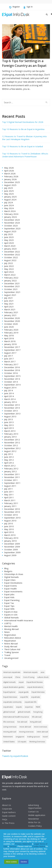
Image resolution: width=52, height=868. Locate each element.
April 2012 (9, 463)
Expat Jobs (9, 594)
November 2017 (12, 347)
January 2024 (10, 217)
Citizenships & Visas (14, 574)
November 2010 (12, 512)
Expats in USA (11, 615)
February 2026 (11, 176)
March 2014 (10, 399)
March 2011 (10, 500)
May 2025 (9, 194)
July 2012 (9, 454)
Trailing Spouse (11, 652)
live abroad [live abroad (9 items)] (22, 722)
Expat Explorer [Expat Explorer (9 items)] (9, 692)
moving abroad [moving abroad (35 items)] (10, 732)
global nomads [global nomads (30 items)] (24, 712)
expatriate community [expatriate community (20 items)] (12, 702)
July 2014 (9, 390)
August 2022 (10, 260)
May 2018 (9, 335)
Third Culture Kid (12, 649)
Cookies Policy (35, 826)
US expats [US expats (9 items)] (22, 742)
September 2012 (12, 448)
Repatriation (10, 641)
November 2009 (12, 547)
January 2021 (10, 315)
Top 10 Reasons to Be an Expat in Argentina (23, 129)
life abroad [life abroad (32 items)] (37, 717)
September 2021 (12, 292)
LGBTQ (8, 623)
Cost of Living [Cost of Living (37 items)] (29, 677)
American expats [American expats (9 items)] (31, 672)
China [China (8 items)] (18, 677)
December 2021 (12, 283)
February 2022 (11, 278)
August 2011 (10, 486)
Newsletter (34, 819)
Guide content (9, 816)
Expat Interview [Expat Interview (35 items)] (38, 692)
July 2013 (9, 419)
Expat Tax (9, 603)
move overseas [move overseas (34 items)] (41, 727)
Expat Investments (13, 591)
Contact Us (33, 811)
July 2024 (9, 202)
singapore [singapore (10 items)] (20, 737)
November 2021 (12, 286)
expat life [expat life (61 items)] (24, 697)
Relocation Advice (13, 638)
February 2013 (11, 434)
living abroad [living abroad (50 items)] (36, 722)
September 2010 (12, 518)
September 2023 (12, 228)
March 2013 (10, 431)
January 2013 (10, 437)
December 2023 (12, 220)
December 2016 (12, 367)
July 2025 (9, 188)
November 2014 (12, 379)
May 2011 (9, 495)
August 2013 (10, 416)
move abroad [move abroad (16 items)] (25, 727)
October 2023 (11, 226)
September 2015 (12, 376)
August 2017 (10, 353)
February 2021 (11, 312)
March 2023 (10, 246)
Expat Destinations (13, 583)
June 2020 (9, 327)
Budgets (8, 571)
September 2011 (12, 483)
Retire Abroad (11, 644)
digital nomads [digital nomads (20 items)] (9, 682)
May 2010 (9, 529)
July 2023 (9, 234)
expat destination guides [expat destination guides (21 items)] (14, 687)
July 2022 (9, 263)
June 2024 (9, 205)
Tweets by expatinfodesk (15, 756)
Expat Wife (9, 609)
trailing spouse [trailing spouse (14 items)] (34, 737)
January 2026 (10, 179)
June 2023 (9, 237)
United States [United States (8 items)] (9, 742)
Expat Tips (9, 606)
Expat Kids (9, 597)
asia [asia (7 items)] (42, 672)
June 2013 (9, 422)
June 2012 (9, 457)
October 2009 (11, 549)
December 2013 (12, 405)
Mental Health (11, 626)
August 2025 (10, 185)
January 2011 (10, 506)
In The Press (8, 823)
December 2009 (12, 544)
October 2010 (11, 515)
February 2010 (11, 538)
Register (14, 7)
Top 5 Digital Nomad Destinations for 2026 (23, 122)
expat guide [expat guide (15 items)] (24, 692)
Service (13, 846)
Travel (7, 655)
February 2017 (11, 364)
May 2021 (9, 304)
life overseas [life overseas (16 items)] (9, 722)
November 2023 (12, 223)
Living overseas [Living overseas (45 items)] (10, 727)
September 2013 (12, 414)
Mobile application (37, 815)
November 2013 (12, 408)
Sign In (28, 7)
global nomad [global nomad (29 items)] (9, 712)
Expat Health (10, 589)
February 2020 (11, 330)
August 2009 (10, 555)
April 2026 (9, 171)
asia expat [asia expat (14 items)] (8, 677)
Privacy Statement (23, 844)
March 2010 (10, 535)
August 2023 (10, 231)
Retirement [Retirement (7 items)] (8, 737)
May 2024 (9, 208)
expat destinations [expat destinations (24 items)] (35, 687)
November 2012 (12, 442)
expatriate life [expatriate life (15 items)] (31, 702)
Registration (10, 635)
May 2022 (9, 269)
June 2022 (9, 266)
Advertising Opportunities (35, 806)
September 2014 (12, 385)
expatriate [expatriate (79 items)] (36, 697)
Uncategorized (11, 658)
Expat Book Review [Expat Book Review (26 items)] (35, 682)
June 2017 (9, 359)
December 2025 (12, 182)
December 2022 (12, 252)
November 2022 (12, 254)
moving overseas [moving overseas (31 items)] (26, 732)
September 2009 (12, 552)
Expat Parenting (12, 600)
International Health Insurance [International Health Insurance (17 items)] (16, 717)
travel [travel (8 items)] (45, 737)
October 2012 (11, 445)
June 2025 (9, 191)
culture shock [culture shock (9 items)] (43, 677)
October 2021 (11, 289)
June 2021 (9, 301)
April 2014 (9, 396)
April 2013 (9, 428)
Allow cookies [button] (11, 862)
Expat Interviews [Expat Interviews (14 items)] (10, 697)
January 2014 (10, 402)
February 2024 (11, 214)
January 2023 (10, 249)
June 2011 (9, 492)
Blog (6, 568)
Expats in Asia (11, 612)
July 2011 (9, 489)
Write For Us (34, 822)
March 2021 (10, 309)
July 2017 (9, 356)
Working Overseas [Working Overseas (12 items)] (37, 742)
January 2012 (10, 471)
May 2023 (9, 240)
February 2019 (11, 333)
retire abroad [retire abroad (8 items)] (42, 732)
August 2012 (10, 451)
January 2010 (10, 541)
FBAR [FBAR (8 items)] (38, 707)
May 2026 (9, 168)
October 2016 (11, 373)
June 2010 (9, 526)
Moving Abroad (11, 629)
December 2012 (12, 440)
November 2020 (12, 321)
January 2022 (10, 281)
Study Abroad (11, 646)
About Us (7, 805)
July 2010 (9, 523)
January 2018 (10, 344)
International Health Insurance (19, 620)
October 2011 (11, 480)
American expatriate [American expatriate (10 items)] (12, 672)
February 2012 (11, 468)
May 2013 (9, 425)
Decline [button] (24, 862)
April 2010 (9, 532)
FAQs (5, 819)
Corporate (7, 809)
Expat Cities (10, 580)
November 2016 (12, 370)
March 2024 (10, 211)
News (7, 632)
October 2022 (11, 257)
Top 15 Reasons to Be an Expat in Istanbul (22, 146)
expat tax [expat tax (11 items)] (29, 707)
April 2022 (9, 272)
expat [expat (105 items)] (21, 682)
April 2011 (9, 497)
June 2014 (9, 393)
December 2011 (12, 474)
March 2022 (10, 275)
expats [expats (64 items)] (19, 707)
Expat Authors (9, 812)
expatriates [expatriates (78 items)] (8, 707)
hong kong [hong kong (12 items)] (38, 712)
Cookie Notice (39, 846)
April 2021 (9, 307)
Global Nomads (11, 618)
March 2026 (10, 174)
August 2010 (10, 521)
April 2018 (9, 338)
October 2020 (11, 324)
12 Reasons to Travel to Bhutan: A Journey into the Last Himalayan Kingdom (24, 138)
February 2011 (11, 503)
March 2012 (10, 466)
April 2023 (9, 243)
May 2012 (9, 460)
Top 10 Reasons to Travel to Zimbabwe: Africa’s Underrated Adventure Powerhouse (25, 155)
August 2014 (10, 388)
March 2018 (10, 341)
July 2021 (9, 298)
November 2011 (12, 477)
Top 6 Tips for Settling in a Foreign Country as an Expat (24, 63)
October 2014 (11, 382)
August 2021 (10, 295)
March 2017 (10, 361)
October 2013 (11, 411)
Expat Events (11, 586)
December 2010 (12, 509)
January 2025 (10, 197)
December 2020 (12, 318)
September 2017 (12, 350)
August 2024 (10, 200)
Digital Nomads (11, 577)
